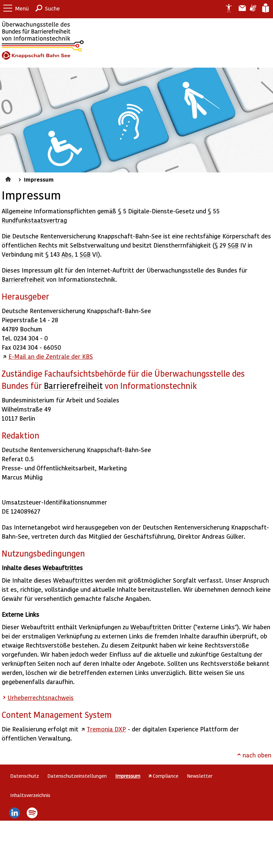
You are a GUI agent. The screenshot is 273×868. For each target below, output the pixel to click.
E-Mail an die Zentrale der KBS (51, 356)
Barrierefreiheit (23, 279)
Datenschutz (24, 776)
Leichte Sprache (265, 8)
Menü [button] (22, 8)
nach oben (257, 755)
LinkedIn (14, 813)
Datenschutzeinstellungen (77, 776)
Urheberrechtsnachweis (41, 697)
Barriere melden (240, 8)
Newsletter (200, 776)
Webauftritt (59, 568)
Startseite (9, 178)
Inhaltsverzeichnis (30, 795)
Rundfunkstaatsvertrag (34, 220)
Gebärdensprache (253, 8)
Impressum (39, 179)
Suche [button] (52, 8)
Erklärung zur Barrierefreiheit (226, 8)
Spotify (32, 813)
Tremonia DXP (106, 729)
